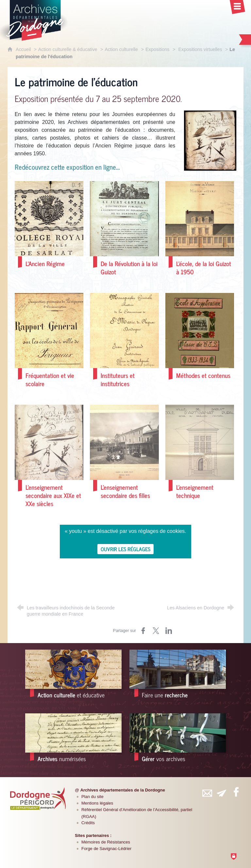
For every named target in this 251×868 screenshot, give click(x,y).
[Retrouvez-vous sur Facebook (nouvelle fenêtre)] (236, 792)
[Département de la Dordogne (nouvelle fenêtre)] (38, 798)
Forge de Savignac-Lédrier (106, 849)
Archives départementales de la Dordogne (123, 790)
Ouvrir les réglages (126, 549)
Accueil (24, 49)
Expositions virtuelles (200, 49)
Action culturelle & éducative (68, 49)
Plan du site (92, 797)
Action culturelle (121, 49)
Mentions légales (97, 803)
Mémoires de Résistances (106, 842)
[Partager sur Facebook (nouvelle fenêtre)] (143, 631)
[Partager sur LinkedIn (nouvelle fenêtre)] (169, 631)
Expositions (158, 49)
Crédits (88, 823)
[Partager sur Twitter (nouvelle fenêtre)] (156, 631)
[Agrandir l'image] (210, 140)
